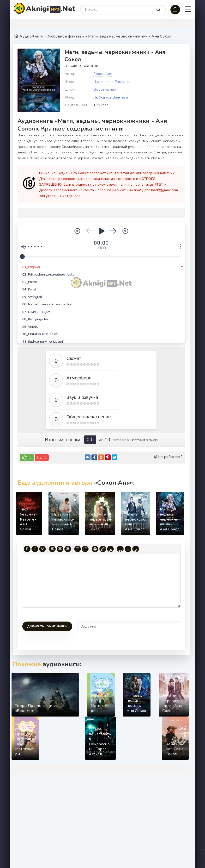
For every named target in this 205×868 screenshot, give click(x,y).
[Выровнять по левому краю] (52, 549)
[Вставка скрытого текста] (136, 549)
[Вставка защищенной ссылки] (110, 549)
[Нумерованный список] (85, 549)
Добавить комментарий (47, 626)
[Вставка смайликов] (95, 549)
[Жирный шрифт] (27, 549)
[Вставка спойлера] (128, 549)
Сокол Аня (103, 74)
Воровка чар (105, 89)
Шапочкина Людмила (112, 82)
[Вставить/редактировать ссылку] (103, 549)
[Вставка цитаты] (120, 549)
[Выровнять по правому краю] (68, 549)
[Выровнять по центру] (60, 549)
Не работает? (168, 457)
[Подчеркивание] (42, 549)
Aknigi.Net (51, 9)
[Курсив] (35, 549)
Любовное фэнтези (81, 66)
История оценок (144, 440)
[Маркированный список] (78, 549)
